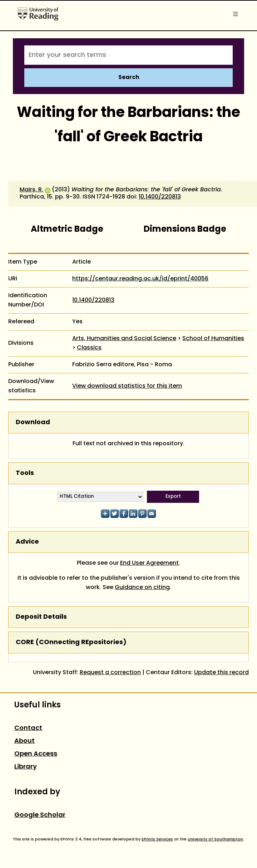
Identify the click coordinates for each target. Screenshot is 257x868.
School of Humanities (213, 339)
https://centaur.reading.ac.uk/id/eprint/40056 (140, 279)
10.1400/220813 (160, 197)
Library (26, 767)
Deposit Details (41, 617)
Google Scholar (40, 815)
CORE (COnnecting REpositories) (71, 643)
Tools (25, 473)
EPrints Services (157, 839)
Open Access (36, 754)
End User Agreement (149, 563)
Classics (89, 348)
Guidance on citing (142, 588)
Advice (27, 542)
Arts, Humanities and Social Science (124, 339)
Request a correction (110, 673)
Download (33, 423)
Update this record (221, 673)
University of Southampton (215, 839)
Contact (28, 728)
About (24, 741)
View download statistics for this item (127, 386)
